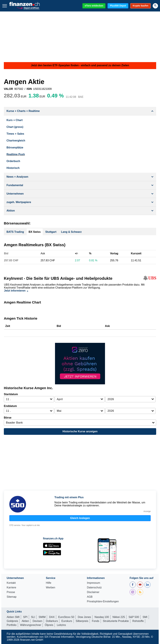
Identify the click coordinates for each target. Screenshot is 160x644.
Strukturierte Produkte (116, 621)
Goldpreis (12, 621)
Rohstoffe (138, 621)
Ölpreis (49, 625)
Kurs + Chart (14, 120)
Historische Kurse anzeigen (80, 431)
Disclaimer (93, 592)
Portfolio (12, 625)
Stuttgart (51, 232)
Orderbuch (13, 161)
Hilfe (48, 583)
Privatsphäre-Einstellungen (103, 601)
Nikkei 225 (119, 617)
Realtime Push (16, 154)
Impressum (93, 583)
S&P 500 (134, 617)
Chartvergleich (16, 141)
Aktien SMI (13, 617)
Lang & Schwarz (71, 232)
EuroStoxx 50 (66, 617)
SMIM (42, 617)
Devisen (37, 621)
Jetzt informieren (16, 291)
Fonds (95, 621)
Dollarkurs (52, 621)
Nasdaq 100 (102, 617)
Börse (8, 418)
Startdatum (11, 394)
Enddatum (10, 406)
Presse (11, 592)
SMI (145, 617)
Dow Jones (84, 617)
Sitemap (12, 597)
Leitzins (61, 625)
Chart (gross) (15, 127)
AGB (90, 597)
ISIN (29, 89)
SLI (33, 617)
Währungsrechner (31, 625)
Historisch (13, 168)
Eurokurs (67, 621)
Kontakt (11, 583)
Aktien (25, 621)
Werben (50, 588)
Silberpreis (82, 621)
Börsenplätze (15, 148)
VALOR (8, 89)
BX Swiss (35, 232)
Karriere (11, 588)
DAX (52, 617)
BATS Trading (15, 232)
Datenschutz (94, 588)
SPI (25, 617)
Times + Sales (15, 134)
